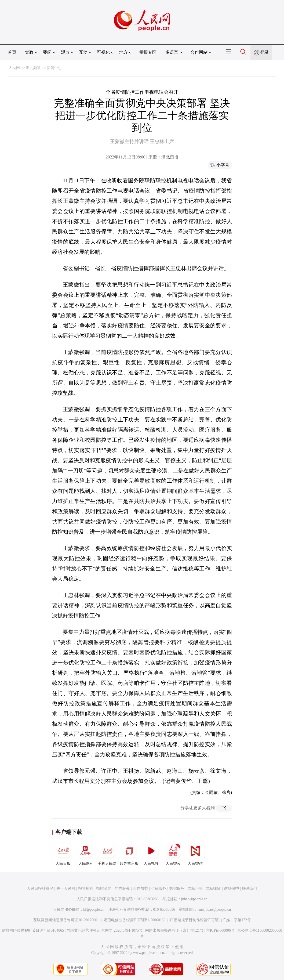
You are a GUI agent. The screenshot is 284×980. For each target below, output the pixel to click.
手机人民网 (107, 854)
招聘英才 (104, 889)
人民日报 (63, 854)
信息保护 (231, 889)
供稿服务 (159, 889)
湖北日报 (170, 157)
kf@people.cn (94, 910)
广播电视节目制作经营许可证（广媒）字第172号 (210, 920)
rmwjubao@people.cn (214, 910)
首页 (12, 52)
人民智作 (195, 854)
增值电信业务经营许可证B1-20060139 (135, 920)
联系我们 (250, 889)
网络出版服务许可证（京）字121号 (174, 930)
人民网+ (85, 854)
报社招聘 (86, 889)
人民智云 (173, 854)
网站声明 (195, 889)
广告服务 (122, 889)
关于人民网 (66, 889)
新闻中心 (54, 68)
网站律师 (213, 889)
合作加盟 (140, 889)
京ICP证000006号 (220, 930)
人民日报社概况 (40, 889)
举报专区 (148, 52)
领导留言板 (129, 854)
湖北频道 (33, 68)
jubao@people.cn (194, 899)
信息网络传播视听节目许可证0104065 (33, 930)
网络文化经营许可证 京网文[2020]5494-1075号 (105, 930)
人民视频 (151, 854)
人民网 (14, 68)
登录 (264, 52)
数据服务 (177, 889)
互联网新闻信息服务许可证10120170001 (66, 920)
